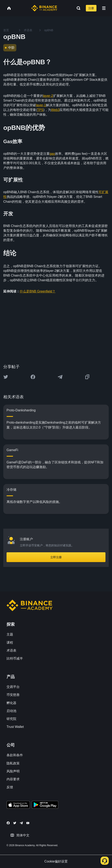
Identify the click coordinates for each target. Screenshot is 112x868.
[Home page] (44, 8)
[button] (104, 8)
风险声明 (13, 771)
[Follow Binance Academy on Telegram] (21, 823)
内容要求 (13, 779)
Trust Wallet (15, 727)
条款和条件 (15, 755)
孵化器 (11, 703)
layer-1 (41, 105)
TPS (40, 110)
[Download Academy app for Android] (45, 805)
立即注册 (56, 557)
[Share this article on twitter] (6, 377)
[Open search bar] (77, 8)
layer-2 (48, 96)
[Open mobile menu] (104, 8)
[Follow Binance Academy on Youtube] (28, 823)
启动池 (11, 711)
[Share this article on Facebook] (33, 377)
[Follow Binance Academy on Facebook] (8, 823)
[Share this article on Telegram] (60, 377)
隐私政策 (13, 763)
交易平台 (13, 687)
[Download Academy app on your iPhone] (18, 805)
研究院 (11, 719)
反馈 (10, 787)
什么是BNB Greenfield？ (38, 291)
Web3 (55, 110)
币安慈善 (13, 695)
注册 (91, 8)
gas (52, 154)
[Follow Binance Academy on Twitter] (15, 823)
